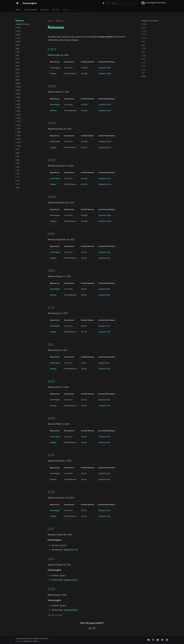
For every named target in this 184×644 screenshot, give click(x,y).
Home (18, 9)
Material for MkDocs (32, 641)
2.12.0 (52, 123)
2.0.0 (51, 589)
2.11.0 (51, 160)
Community (78, 9)
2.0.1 (51, 559)
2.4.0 (51, 418)
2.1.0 (51, 529)
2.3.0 (51, 455)
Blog (101, 9)
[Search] (121, 3)
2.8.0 (51, 270)
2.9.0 (51, 234)
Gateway (53, 73)
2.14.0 (52, 49)
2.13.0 (52, 86)
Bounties (56, 9)
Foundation (91, 9)
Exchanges (45, 9)
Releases (67, 9)
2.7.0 (51, 307)
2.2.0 (51, 492)
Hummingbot (55, 68)
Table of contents (150, 21)
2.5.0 (51, 381)
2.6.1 (51, 344)
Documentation (30, 9)
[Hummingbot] (17, 3)
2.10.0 (52, 197)
